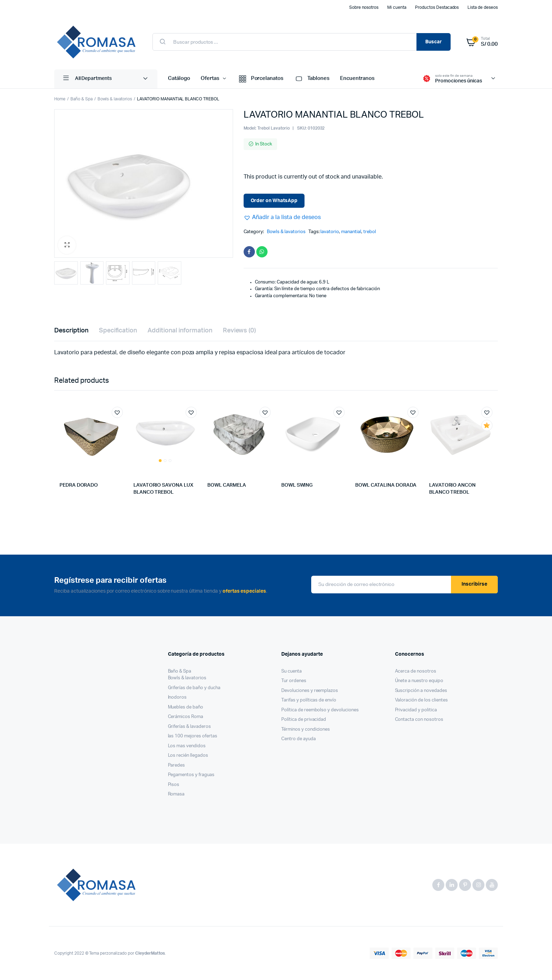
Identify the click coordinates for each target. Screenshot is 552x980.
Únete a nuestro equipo (419, 681)
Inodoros (177, 697)
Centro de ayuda (299, 739)
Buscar (434, 42)
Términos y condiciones (306, 729)
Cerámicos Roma (186, 717)
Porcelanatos (261, 79)
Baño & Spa (81, 99)
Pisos (174, 785)
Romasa (176, 794)
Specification (118, 331)
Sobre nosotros (364, 7)
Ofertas (210, 78)
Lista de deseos (483, 7)
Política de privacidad (304, 720)
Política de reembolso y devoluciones (320, 710)
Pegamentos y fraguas (191, 775)
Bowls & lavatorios (115, 99)
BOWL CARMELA (227, 485)
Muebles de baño (186, 707)
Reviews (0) (240, 331)
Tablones (312, 79)
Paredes (177, 765)
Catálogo (179, 78)
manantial (351, 232)
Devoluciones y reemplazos (310, 691)
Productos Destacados (437, 7)
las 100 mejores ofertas (193, 736)
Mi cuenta (397, 7)
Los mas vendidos (187, 746)
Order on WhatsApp (274, 201)
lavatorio (330, 232)
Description (71, 331)
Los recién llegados (188, 756)
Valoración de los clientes (421, 700)
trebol (370, 232)
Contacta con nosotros (419, 720)
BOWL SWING (297, 485)
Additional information (180, 331)
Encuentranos (357, 78)
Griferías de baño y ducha (194, 688)
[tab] (71, 331)
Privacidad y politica (416, 710)
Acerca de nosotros (416, 671)
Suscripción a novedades (421, 691)
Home (60, 99)
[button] (282, 217)
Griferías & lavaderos (189, 727)
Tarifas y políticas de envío (309, 700)
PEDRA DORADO (79, 485)
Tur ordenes (294, 681)
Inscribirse (474, 584)
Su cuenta (291, 671)
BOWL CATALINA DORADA (386, 485)
